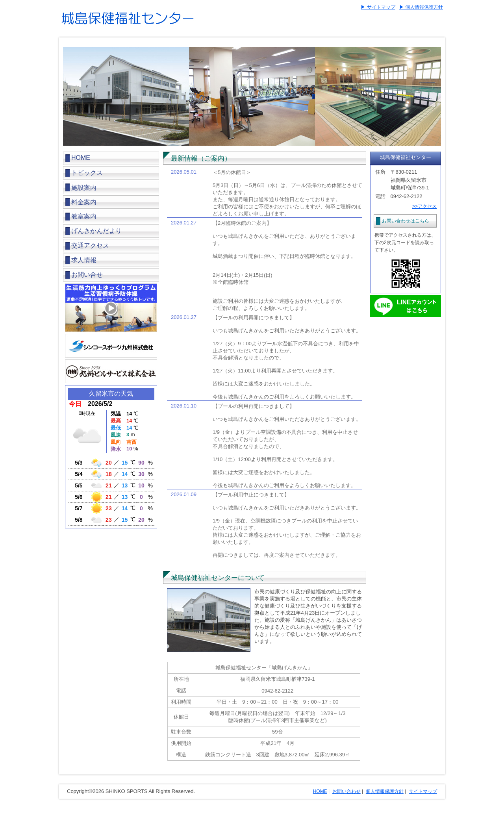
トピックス (87, 173)
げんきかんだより (96, 231)
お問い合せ (87, 275)
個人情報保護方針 (385, 791)
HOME (81, 158)
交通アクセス (90, 245)
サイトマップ (423, 791)
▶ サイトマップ (378, 7)
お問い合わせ (346, 791)
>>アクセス (424, 206)
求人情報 (84, 260)
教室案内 (84, 216)
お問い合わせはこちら (406, 221)
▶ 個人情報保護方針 (421, 7)
